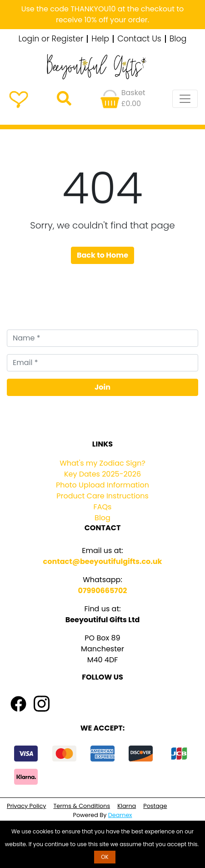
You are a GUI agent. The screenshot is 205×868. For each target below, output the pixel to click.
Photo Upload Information (102, 485)
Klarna (127, 806)
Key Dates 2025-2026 (102, 474)
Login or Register (51, 39)
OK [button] (105, 857)
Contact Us (139, 39)
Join (102, 387)
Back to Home (102, 255)
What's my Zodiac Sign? (102, 463)
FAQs (103, 507)
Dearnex (120, 815)
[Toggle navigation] (185, 99)
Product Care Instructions (102, 496)
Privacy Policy (26, 806)
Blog (178, 39)
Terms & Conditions (82, 806)
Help (100, 39)
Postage (155, 806)
